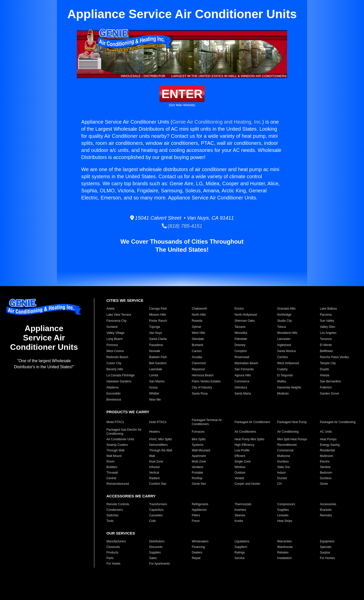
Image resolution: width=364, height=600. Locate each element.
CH (279, 484)
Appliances (199, 510)
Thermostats (243, 504)
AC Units (326, 432)
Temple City (328, 363)
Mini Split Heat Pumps (292, 439)
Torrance (326, 339)
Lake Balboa (328, 309)
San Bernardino (330, 381)
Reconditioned (287, 445)
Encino (239, 309)
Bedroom (326, 473)
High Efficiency (245, 445)
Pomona (112, 345)
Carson (197, 351)
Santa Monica (287, 351)
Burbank (198, 345)
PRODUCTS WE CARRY (128, 412)
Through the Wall (161, 450)
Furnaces (198, 432)
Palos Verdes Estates (206, 381)
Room (110, 461)
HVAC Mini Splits (161, 439)
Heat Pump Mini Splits (249, 439)
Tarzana (240, 327)
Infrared (154, 467)
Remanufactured (118, 484)
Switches (112, 515)
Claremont (199, 363)
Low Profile (242, 450)
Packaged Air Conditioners (252, 422)
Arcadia (197, 357)
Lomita (154, 375)
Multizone (284, 456)
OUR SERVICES (121, 533)
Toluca (282, 327)
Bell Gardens (158, 363)
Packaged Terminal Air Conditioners (207, 422)
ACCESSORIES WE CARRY (131, 496)
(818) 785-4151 (182, 226)
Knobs (239, 521)
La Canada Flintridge (120, 375)
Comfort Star (158, 484)
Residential (327, 450)
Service (240, 558)
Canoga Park (158, 309)
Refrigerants (200, 504)
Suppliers (241, 547)
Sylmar (197, 327)
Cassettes (156, 515)
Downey (240, 345)
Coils (153, 521)
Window (240, 467)
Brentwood (114, 400)
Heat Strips (285, 521)
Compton (241, 351)
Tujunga (155, 327)
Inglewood (284, 345)
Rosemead (242, 357)
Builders (112, 467)
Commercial (285, 450)
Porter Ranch (158, 321)
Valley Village (115, 333)
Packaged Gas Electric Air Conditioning (124, 432)
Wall (152, 456)
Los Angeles (328, 333)
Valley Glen (327, 327)
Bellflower (326, 351)
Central (111, 478)
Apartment (199, 456)
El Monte (326, 345)
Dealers (197, 552)
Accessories (328, 504)
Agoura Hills (243, 375)
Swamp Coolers (117, 445)
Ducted (282, 478)
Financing (198, 547)
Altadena (112, 387)
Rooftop (197, 478)
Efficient (240, 456)
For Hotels (113, 564)
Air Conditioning (288, 432)
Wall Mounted (201, 450)
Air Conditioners (245, 432)
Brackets (326, 510)
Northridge (284, 315)
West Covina (115, 351)
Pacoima (326, 315)
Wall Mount (114, 456)
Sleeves (240, 515)
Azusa (153, 387)
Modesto (283, 394)
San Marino (157, 381)
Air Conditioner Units (120, 439)
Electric (325, 461)
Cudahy (282, 369)
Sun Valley (327, 321)
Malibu (282, 381)
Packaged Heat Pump (292, 422)
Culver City (114, 363)
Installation (285, 558)
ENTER (182, 94)
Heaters (154, 432)
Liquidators (242, 541)
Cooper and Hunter (247, 484)
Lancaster (284, 339)
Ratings (240, 552)
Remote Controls (118, 504)
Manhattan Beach (246, 363)
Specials (325, 547)
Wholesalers (200, 541)
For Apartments (160, 564)
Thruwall (112, 473)
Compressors (286, 504)
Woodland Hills (287, 333)
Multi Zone (199, 461)
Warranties (285, 541)
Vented (239, 478)
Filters (196, 515)
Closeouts (113, 547)
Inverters (241, 510)
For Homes (327, 558)
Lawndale (156, 369)
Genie (324, 484)
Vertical (154, 473)
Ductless (283, 461)
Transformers (158, 504)
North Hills (199, 315)
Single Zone (243, 461)
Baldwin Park (158, 357)
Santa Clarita (158, 339)
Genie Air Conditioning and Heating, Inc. (217, 122)
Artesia (324, 375)
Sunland (112, 327)
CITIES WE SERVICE (125, 300)
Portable (198, 473)
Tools (110, 521)
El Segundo (285, 375)
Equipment (327, 541)
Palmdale (241, 339)
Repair (196, 558)
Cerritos (283, 357)
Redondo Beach (117, 357)
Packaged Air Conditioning (338, 422)
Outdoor (240, 473)
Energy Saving (330, 445)
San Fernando (244, 369)
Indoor (282, 473)
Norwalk (155, 351)
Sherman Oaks (245, 321)
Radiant (154, 478)
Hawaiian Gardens (119, 381)
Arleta (110, 309)
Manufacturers (116, 541)
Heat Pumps (328, 439)
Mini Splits (199, 439)
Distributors (157, 541)
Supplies (283, 510)
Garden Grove (329, 394)
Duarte (324, 369)
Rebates (283, 552)
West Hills (199, 333)
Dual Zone (156, 461)
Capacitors (156, 510)
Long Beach (115, 339)
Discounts (156, 547)
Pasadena (156, 345)
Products (112, 552)
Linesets (283, 515)
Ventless (198, 467)
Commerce (242, 381)
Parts (110, 558)
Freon (196, 521)
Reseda (197, 321)
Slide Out (283, 467)
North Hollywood (246, 315)
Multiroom (326, 456)
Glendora (241, 387)
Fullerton (326, 387)
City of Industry (202, 387)
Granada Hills (287, 309)
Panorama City (116, 321)
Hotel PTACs (158, 422)
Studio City (285, 321)
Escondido (113, 394)
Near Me (155, 400)
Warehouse (285, 547)
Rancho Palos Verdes (334, 357)
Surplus (325, 552)
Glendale (198, 339)
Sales (153, 558)
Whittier (154, 394)
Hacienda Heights (289, 387)
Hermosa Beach (203, 375)
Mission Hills (158, 315)
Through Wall (115, 450)
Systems (198, 445)
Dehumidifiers (158, 445)
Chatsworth (200, 309)
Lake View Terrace (119, 315)
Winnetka (241, 333)
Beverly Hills (115, 369)
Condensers (115, 510)
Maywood (198, 369)
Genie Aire (199, 484)
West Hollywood (288, 363)
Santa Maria (243, 394)
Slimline (325, 467)
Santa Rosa (200, 394)
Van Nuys (156, 333)
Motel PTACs (115, 422)
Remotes (326, 515)
